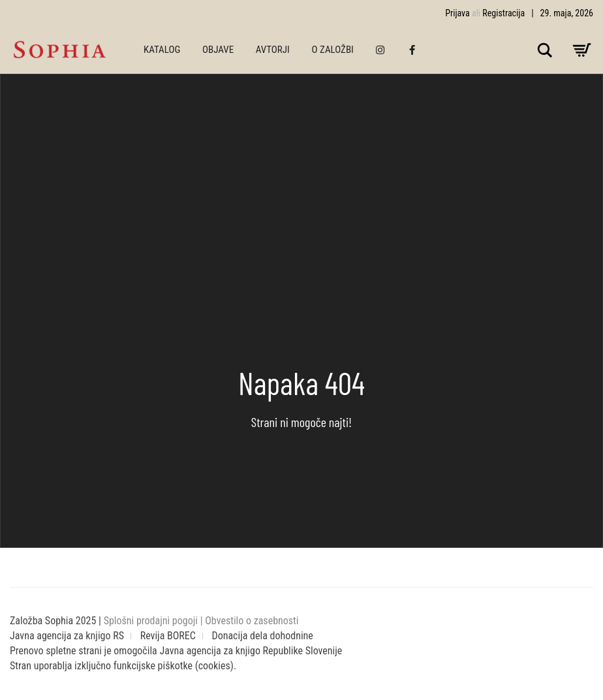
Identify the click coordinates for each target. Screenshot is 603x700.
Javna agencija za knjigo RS (67, 636)
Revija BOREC (168, 636)
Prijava (457, 13)
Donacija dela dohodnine (263, 636)
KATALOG (162, 50)
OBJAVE (218, 50)
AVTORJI (273, 50)
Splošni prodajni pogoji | (155, 621)
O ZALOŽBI (333, 50)
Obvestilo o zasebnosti (252, 621)
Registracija (503, 13)
